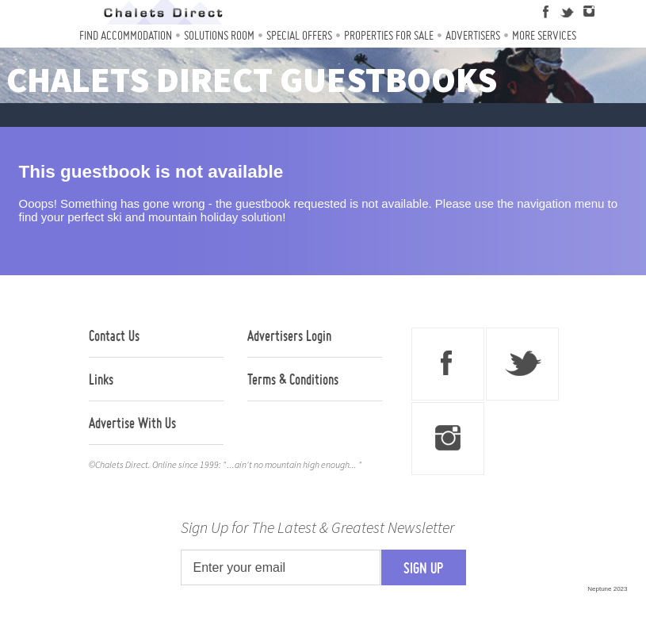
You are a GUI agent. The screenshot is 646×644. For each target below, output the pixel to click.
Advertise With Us (132, 423)
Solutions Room (219, 35)
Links (101, 379)
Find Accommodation (126, 35)
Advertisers (473, 35)
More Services (544, 35)
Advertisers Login (289, 335)
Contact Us (114, 335)
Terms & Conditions (293, 379)
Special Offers (299, 35)
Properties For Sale (389, 35)
